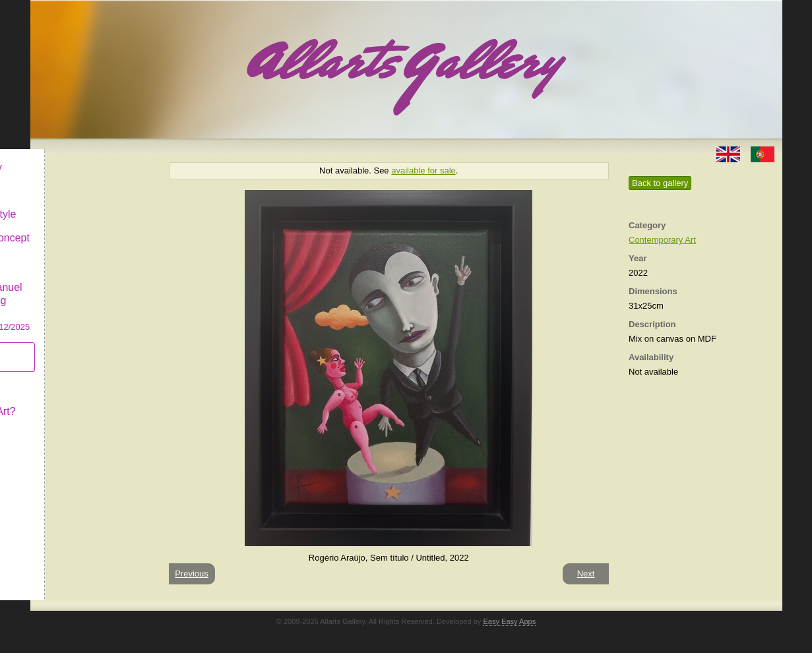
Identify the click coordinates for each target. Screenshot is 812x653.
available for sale (423, 171)
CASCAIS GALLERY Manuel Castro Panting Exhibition (92, 290)
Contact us (71, 424)
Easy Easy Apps (509, 621)
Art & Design (75, 180)
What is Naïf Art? (85, 401)
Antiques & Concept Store (92, 234)
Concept (65, 377)
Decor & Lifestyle (85, 203)
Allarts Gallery (78, 157)
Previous (192, 574)
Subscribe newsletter (70, 347)
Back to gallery (660, 183)
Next (586, 574)
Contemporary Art (662, 240)
